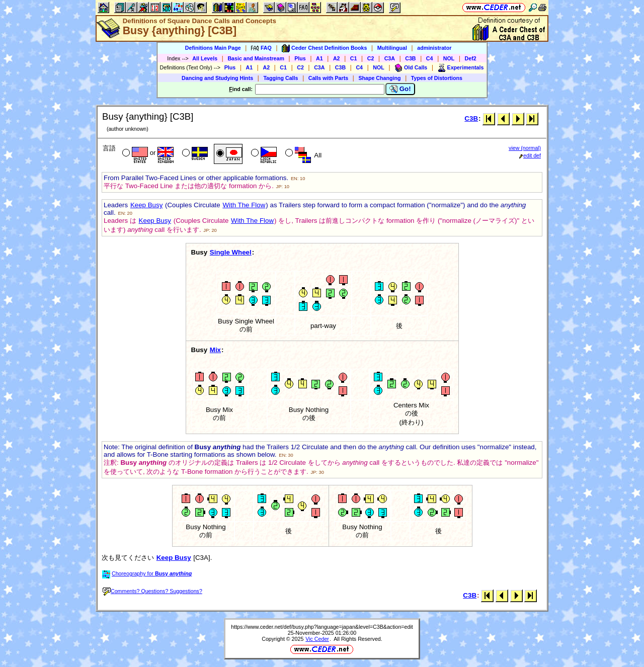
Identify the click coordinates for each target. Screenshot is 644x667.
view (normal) (525, 148)
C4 (430, 58)
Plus (300, 58)
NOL (449, 58)
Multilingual (392, 48)
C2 (371, 58)
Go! (400, 89)
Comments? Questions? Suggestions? (152, 591)
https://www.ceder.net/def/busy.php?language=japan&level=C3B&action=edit (322, 627)
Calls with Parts (328, 78)
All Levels (205, 58)
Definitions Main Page (213, 48)
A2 (337, 58)
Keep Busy (146, 205)
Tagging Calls (280, 78)
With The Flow (244, 205)
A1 (319, 58)
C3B (410, 58)
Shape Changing (379, 78)
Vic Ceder (317, 639)
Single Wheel (231, 252)
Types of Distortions (437, 78)
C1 (354, 58)
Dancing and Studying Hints (217, 78)
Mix (215, 350)
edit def (530, 155)
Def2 (471, 58)
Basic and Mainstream (256, 58)
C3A (390, 58)
